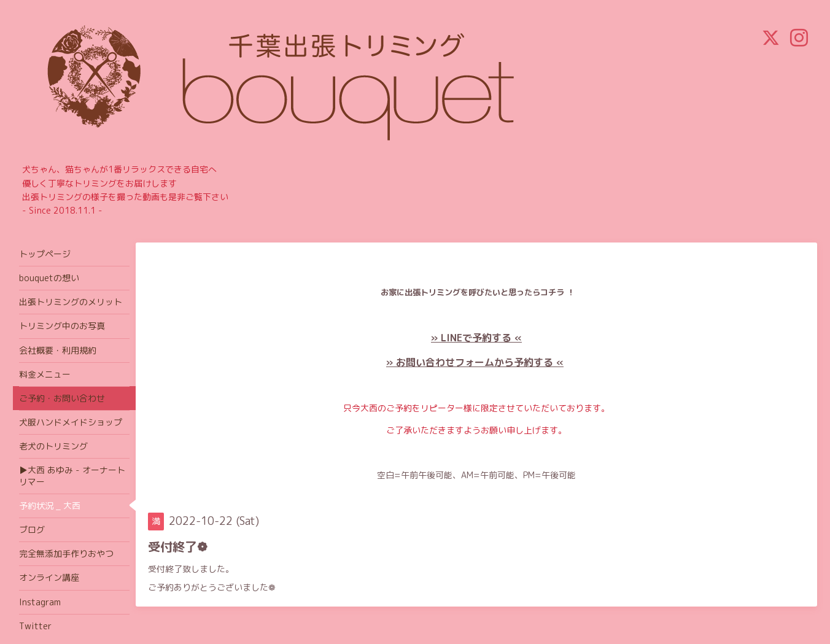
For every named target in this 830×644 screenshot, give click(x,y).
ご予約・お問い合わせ (62, 398)
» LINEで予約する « (476, 338)
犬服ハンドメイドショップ (71, 422)
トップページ (45, 254)
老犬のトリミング (53, 446)
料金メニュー (45, 374)
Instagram (40, 602)
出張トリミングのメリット (71, 302)
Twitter (35, 626)
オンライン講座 (49, 577)
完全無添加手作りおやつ (66, 553)
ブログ (32, 530)
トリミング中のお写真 (62, 326)
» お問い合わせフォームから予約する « (475, 362)
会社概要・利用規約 (58, 350)
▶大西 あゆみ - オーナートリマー (72, 475)
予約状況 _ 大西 (50, 506)
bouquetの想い (49, 278)
